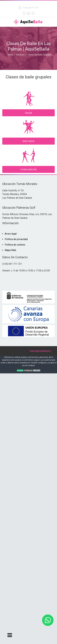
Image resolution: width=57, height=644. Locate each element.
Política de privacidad (16, 239)
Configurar (28, 370)
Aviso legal (11, 234)
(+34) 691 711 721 (31, 8)
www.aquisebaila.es (40, 351)
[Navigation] (9, 635)
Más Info (37, 370)
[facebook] (24, 13)
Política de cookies (15, 245)
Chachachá (28, 169)
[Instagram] (33, 13)
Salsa (29, 113)
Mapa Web (10, 250)
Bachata (28, 141)
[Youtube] (29, 13)
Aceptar (20, 370)
